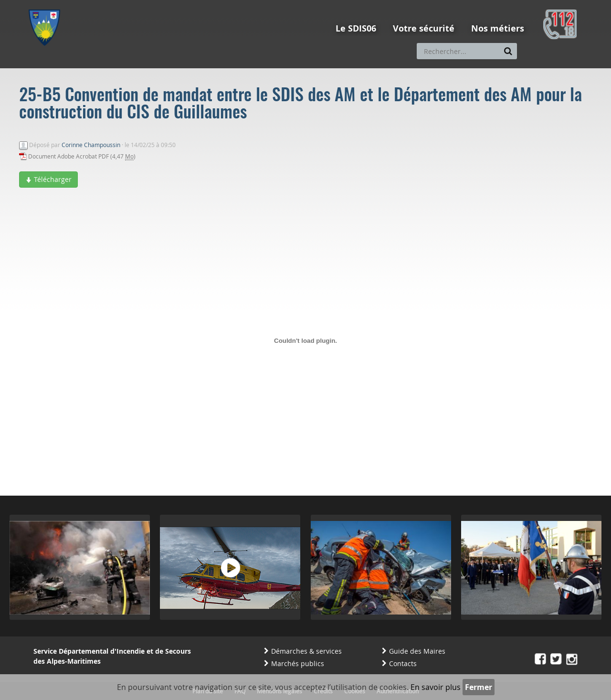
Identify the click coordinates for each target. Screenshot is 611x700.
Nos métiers (498, 28)
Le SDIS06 (356, 28)
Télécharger (48, 179)
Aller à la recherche (157, 4)
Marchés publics (298, 663)
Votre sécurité (424, 28)
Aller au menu (47, 4)
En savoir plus (436, 687)
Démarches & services (306, 651)
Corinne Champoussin (91, 145)
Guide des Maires (417, 651)
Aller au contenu (99, 4)
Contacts (403, 663)
